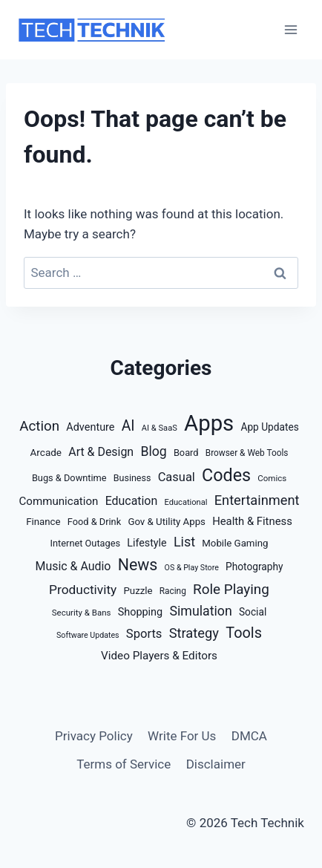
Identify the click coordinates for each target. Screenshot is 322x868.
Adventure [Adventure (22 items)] (90, 427)
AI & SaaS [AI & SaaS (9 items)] (160, 428)
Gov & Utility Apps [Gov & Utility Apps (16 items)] (167, 522)
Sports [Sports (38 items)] (144, 634)
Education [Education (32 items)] (132, 501)
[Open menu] (290, 29)
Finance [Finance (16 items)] (43, 522)
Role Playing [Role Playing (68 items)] (231, 589)
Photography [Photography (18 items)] (254, 567)
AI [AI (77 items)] (128, 426)
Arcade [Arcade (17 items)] (46, 452)
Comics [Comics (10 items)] (272, 478)
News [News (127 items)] (138, 565)
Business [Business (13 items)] (132, 478)
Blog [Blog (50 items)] (153, 451)
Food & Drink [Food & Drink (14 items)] (94, 522)
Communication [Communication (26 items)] (59, 501)
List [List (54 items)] (184, 542)
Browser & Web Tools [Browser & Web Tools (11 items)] (247, 453)
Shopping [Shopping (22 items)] (141, 612)
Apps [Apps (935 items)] (209, 423)
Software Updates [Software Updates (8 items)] (88, 635)
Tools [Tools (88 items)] (244, 633)
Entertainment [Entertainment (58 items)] (257, 500)
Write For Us (182, 736)
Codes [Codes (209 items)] (226, 475)
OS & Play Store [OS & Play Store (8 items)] (192, 568)
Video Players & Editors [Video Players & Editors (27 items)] (159, 656)
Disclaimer (216, 764)
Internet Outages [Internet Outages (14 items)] (86, 543)
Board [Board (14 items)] (186, 453)
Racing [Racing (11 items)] (173, 591)
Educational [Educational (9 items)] (185, 502)
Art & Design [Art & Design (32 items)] (101, 452)
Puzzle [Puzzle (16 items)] (138, 591)
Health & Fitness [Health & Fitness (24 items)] (252, 521)
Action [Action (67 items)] (39, 426)
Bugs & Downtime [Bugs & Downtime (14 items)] (69, 478)
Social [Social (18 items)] (253, 612)
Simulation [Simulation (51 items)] (200, 611)
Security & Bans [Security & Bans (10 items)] (82, 613)
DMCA (249, 736)
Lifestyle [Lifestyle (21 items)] (147, 543)
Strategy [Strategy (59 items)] (194, 633)
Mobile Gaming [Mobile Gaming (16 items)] (235, 543)
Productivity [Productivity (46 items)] (83, 590)
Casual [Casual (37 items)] (177, 477)
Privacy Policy (94, 736)
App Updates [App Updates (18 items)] (269, 427)
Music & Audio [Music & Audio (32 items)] (73, 566)
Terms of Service (124, 764)
